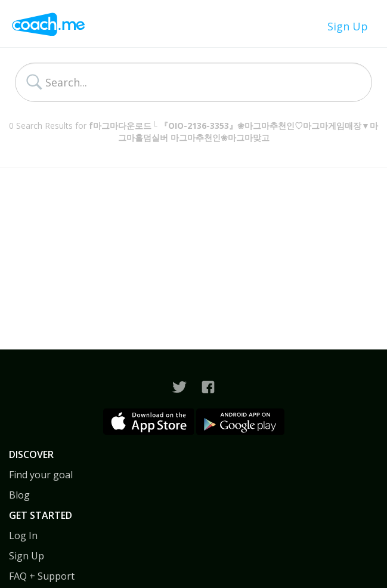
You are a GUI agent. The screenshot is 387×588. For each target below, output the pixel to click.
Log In (23, 536)
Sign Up (348, 26)
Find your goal (41, 475)
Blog (19, 495)
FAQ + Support (42, 576)
